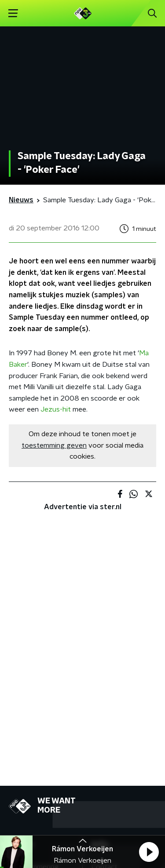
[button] (149, 852)
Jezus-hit (56, 409)
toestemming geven (54, 445)
